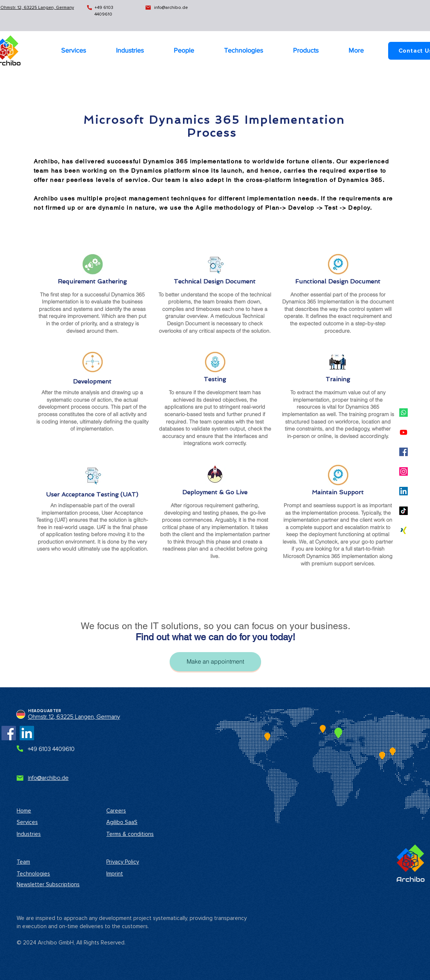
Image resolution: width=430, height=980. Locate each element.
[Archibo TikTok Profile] (404, 511)
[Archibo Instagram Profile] (404, 471)
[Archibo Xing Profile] (404, 530)
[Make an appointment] (215, 662)
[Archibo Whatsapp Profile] (404, 413)
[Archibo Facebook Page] (9, 733)
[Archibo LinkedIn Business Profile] (404, 491)
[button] (356, 50)
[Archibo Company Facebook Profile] (404, 452)
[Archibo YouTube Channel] (404, 432)
